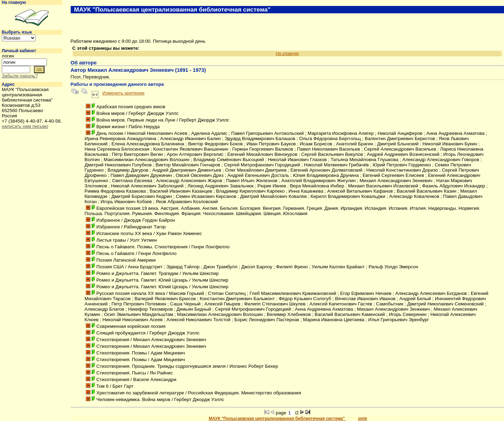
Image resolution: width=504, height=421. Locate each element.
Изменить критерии (123, 93)
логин (8, 56)
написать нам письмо (25, 126)
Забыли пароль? (20, 76)
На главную (14, 2)
